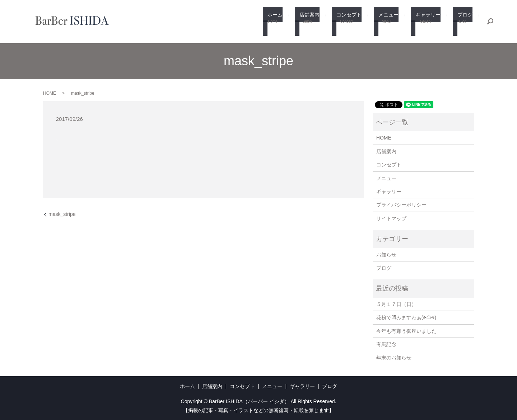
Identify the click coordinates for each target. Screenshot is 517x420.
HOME (50, 93)
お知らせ (386, 255)
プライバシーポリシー (401, 205)
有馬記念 (386, 344)
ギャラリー (431, 22)
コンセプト (358, 22)
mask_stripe (62, 214)
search (490, 22)
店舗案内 (322, 22)
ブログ (464, 22)
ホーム (291, 22)
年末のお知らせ (394, 358)
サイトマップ (391, 218)
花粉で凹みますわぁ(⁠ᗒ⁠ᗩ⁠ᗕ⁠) (406, 317)
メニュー (395, 22)
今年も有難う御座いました (406, 331)
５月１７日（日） (396, 304)
